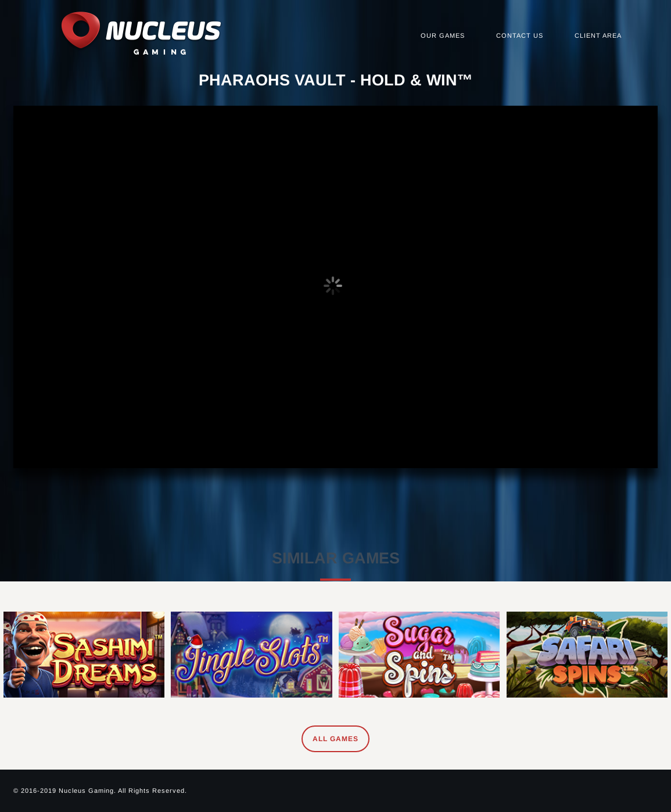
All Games (335, 739)
